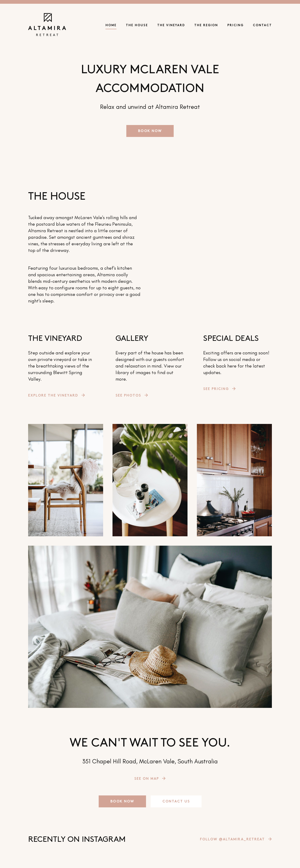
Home (111, 26)
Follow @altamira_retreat (232, 840)
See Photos (128, 396)
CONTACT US (176, 802)
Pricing (235, 26)
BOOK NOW (150, 131)
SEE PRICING (216, 389)
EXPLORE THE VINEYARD (53, 396)
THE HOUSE (137, 26)
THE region (206, 26)
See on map (147, 779)
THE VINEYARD (171, 26)
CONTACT (262, 26)
